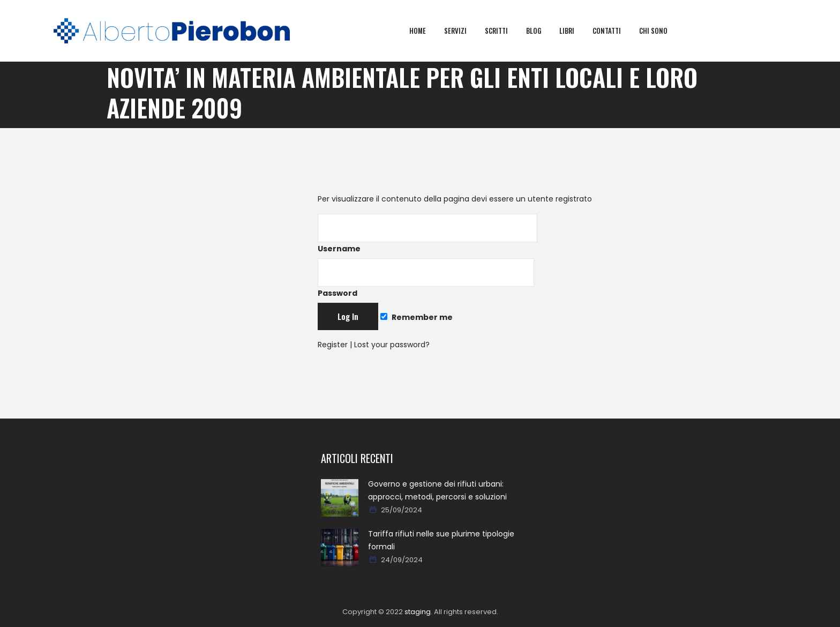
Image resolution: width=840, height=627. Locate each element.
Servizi (463, 31)
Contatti (614, 31)
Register (333, 345)
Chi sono (661, 31)
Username (427, 234)
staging (418, 612)
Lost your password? (392, 345)
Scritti (504, 31)
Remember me (416, 317)
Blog (541, 31)
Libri (574, 31)
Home (425, 31)
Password (426, 278)
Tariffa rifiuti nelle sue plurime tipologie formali (441, 540)
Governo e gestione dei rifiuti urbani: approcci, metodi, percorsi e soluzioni (437, 490)
